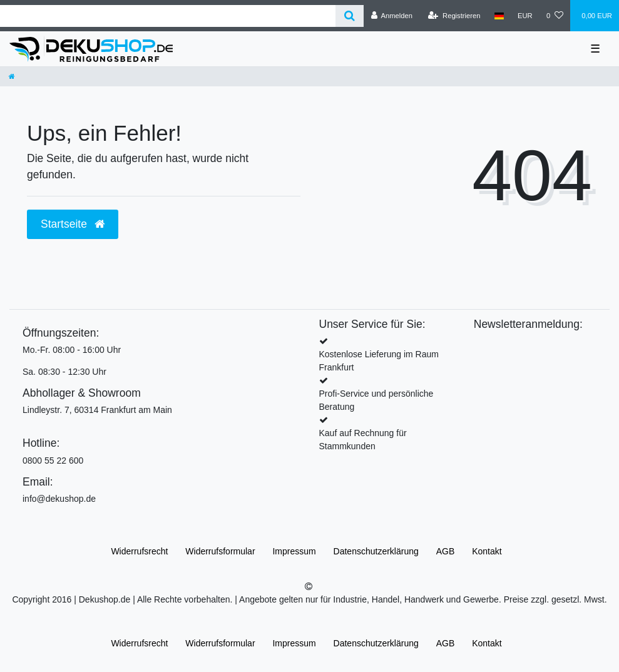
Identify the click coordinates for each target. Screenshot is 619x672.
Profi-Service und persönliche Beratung (376, 400)
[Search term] (168, 16)
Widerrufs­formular (220, 551)
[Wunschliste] (555, 16)
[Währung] (525, 16)
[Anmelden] (391, 16)
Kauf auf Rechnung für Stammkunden (363, 440)
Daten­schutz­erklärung (376, 551)
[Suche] (350, 16)
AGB (446, 551)
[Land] (499, 16)
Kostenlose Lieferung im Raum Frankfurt (379, 361)
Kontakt (487, 551)
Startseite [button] (73, 224)
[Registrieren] (454, 16)
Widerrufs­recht (139, 551)
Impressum (294, 551)
